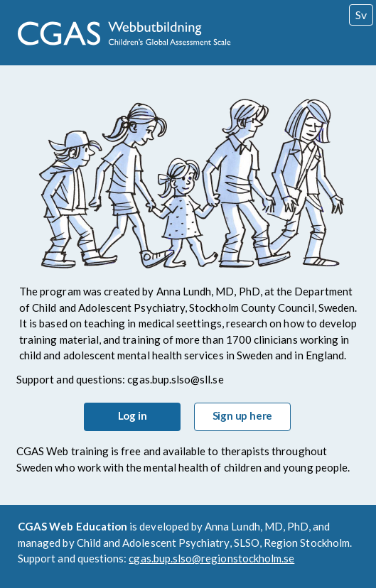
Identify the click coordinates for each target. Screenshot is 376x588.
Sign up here (243, 415)
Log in (133, 415)
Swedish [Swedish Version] (361, 15)
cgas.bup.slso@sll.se (175, 379)
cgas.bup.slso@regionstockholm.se (211, 558)
